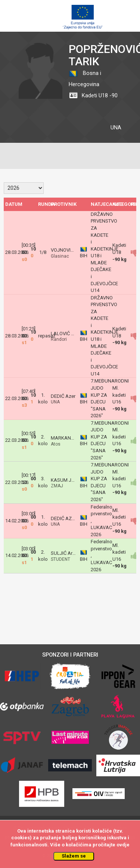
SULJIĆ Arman (66, 553)
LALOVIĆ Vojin (66, 334)
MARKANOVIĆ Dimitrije (75, 438)
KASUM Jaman (67, 480)
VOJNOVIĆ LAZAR (70, 250)
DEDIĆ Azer (63, 396)
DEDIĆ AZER (64, 518)
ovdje (123, 845)
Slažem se (74, 856)
